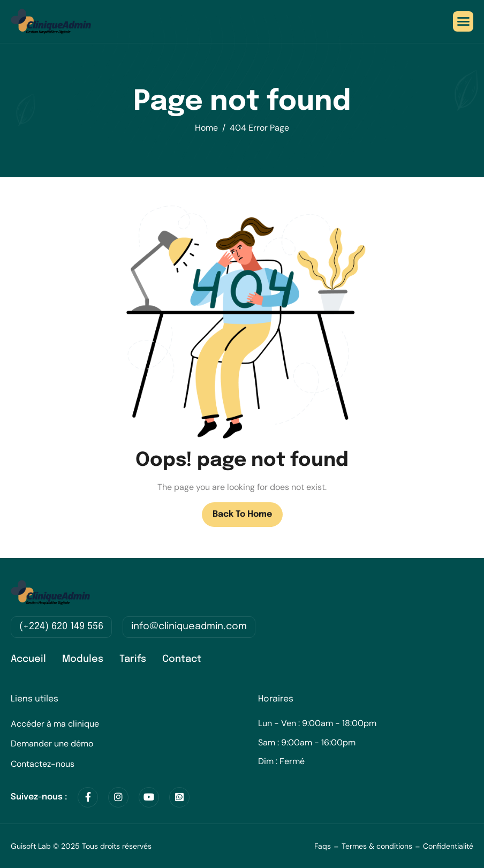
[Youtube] (149, 797)
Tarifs (133, 659)
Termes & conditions (377, 846)
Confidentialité (448, 846)
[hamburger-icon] (463, 21)
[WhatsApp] (179, 797)
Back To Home (242, 514)
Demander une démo (52, 744)
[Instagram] (118, 797)
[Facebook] (88, 797)
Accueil (28, 659)
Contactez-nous (43, 764)
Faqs (323, 846)
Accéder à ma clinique (55, 724)
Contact (182, 659)
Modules (83, 659)
